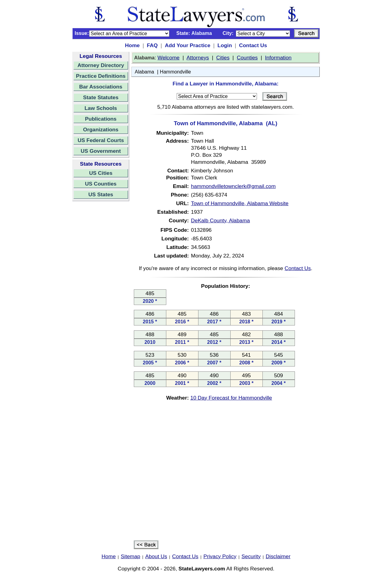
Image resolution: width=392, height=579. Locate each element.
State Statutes (101, 97)
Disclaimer (278, 556)
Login (225, 45)
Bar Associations (101, 87)
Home (132, 45)
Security (251, 556)
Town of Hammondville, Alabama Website (240, 203)
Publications (101, 119)
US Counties (101, 184)
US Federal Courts (101, 140)
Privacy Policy (220, 556)
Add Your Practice (188, 45)
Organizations (101, 130)
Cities (223, 58)
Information (278, 58)
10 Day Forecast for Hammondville (231, 398)
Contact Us (253, 45)
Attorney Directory (101, 65)
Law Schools (101, 108)
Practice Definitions (101, 76)
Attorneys (198, 58)
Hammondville (175, 72)
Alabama (144, 72)
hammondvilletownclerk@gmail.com (234, 186)
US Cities (101, 173)
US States (101, 194)
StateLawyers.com (202, 569)
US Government (101, 151)
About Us (156, 556)
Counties (247, 58)
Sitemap (130, 556)
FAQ (152, 45)
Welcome (168, 58)
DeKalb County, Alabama (221, 220)
